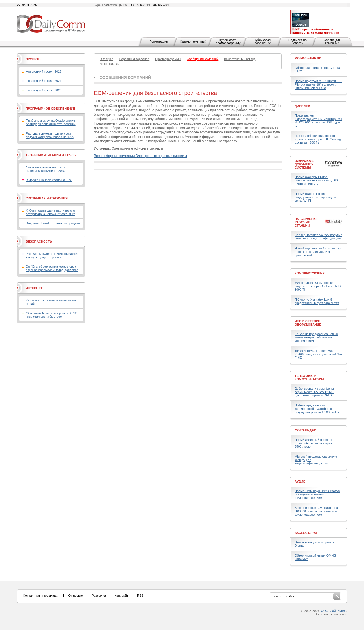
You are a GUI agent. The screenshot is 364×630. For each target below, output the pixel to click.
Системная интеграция (47, 198)
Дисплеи (302, 106)
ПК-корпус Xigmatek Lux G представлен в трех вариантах (317, 301)
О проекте (75, 596)
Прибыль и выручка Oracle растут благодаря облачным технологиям (51, 122)
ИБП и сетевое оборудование (308, 323)
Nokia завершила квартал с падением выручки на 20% (46, 169)
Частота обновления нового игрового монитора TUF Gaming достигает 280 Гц (318, 139)
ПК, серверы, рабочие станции (306, 222)
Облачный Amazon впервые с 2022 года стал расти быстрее (51, 315)
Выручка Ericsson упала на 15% (49, 180)
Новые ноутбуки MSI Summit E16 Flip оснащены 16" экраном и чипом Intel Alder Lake (318, 84)
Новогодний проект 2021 (44, 81)
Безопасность (39, 241)
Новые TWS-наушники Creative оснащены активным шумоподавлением (317, 494)
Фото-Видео (305, 430)
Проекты (33, 59)
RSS (140, 596)
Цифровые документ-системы (304, 164)
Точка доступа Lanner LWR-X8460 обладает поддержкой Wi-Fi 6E (318, 354)
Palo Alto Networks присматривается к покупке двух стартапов (52, 255)
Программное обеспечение (50, 108)
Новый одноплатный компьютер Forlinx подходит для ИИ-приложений (318, 252)
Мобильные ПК (308, 58)
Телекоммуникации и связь (51, 155)
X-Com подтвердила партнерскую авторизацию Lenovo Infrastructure (51, 212)
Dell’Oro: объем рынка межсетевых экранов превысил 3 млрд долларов (52, 268)
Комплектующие (310, 273)
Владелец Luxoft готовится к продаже (53, 223)
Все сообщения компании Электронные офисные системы (140, 156)
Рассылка (99, 596)
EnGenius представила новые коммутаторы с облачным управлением (316, 337)
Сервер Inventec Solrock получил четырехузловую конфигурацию (318, 237)
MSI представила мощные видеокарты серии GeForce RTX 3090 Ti (318, 286)
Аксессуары (306, 533)
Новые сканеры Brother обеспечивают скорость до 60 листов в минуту (316, 180)
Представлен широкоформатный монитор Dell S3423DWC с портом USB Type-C (318, 121)
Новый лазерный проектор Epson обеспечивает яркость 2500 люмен (316, 443)
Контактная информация (41, 596)
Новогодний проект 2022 (44, 71)
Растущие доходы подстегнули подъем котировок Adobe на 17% (50, 135)
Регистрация (159, 42)
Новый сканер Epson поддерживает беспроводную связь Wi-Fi (316, 197)
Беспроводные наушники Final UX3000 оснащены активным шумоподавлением (317, 511)
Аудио (300, 482)
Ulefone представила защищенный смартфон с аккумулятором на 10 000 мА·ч (317, 409)
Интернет (34, 288)
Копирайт (121, 596)
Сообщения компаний (125, 77)
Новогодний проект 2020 (44, 90)
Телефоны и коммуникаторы (309, 377)
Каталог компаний (193, 42)
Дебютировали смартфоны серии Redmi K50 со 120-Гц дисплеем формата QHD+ (315, 392)
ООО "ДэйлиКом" (334, 611)
